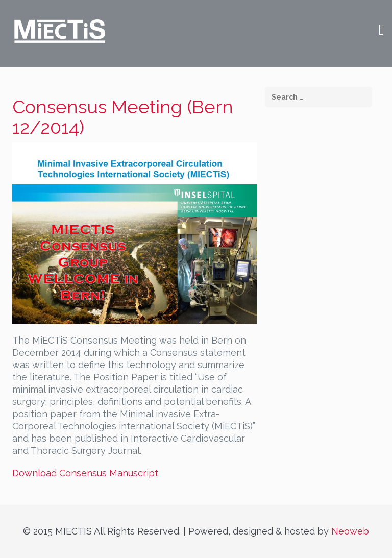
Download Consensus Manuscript (85, 473)
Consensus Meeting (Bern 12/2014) (123, 117)
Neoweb (350, 531)
